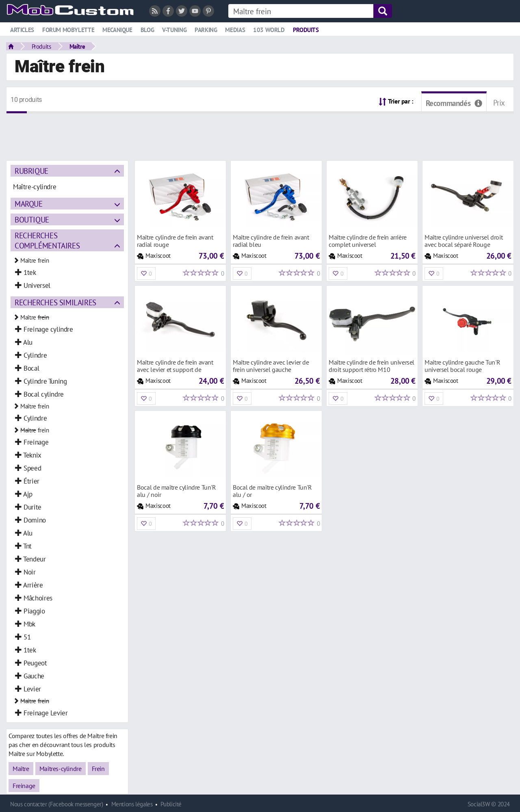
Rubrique (31, 171)
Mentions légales (132, 804)
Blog (147, 30)
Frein (98, 769)
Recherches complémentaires (47, 240)
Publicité (171, 804)
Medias (235, 30)
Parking (206, 30)
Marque (29, 204)
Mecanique (117, 30)
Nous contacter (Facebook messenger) (57, 804)
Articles (22, 30)
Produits (306, 30)
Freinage (24, 786)
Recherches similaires (55, 302)
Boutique (32, 219)
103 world (269, 30)
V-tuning (174, 30)
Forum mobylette (68, 30)
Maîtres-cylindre (61, 769)
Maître (77, 46)
